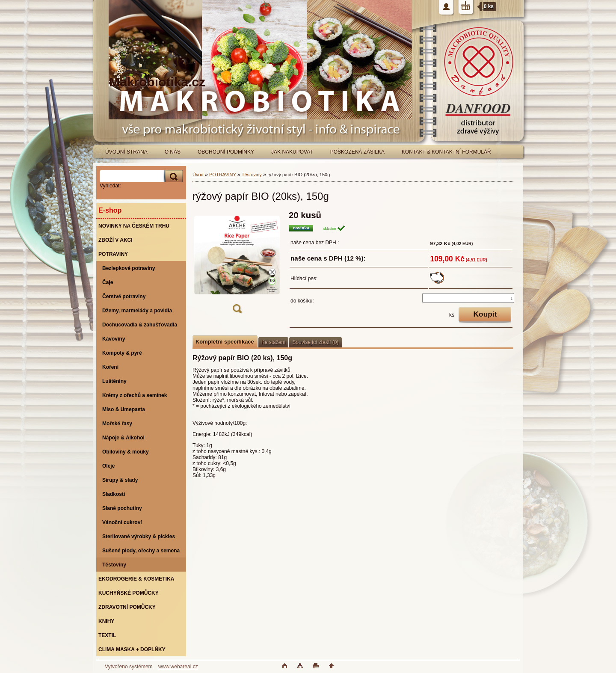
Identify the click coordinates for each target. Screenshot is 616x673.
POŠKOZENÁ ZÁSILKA (357, 152)
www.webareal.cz (178, 667)
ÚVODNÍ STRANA (126, 152)
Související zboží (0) (315, 342)
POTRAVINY (223, 175)
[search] (172, 176)
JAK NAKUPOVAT (292, 152)
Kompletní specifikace (225, 342)
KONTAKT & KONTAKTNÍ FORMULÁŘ (446, 152)
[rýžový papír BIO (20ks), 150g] (237, 265)
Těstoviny (252, 175)
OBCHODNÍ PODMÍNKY (226, 152)
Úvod (198, 175)
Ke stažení (274, 342)
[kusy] (468, 298)
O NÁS (173, 152)
